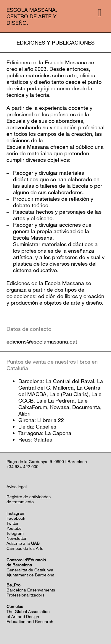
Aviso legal (17, 487)
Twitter (13, 523)
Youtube (14, 528)
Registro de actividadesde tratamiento (29, 499)
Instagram (16, 513)
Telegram (15, 533)
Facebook (16, 518)
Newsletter (17, 538)
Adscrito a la (23, 543)
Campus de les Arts (25, 548)
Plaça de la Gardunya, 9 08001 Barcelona (47, 461)
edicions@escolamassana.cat (42, 342)
